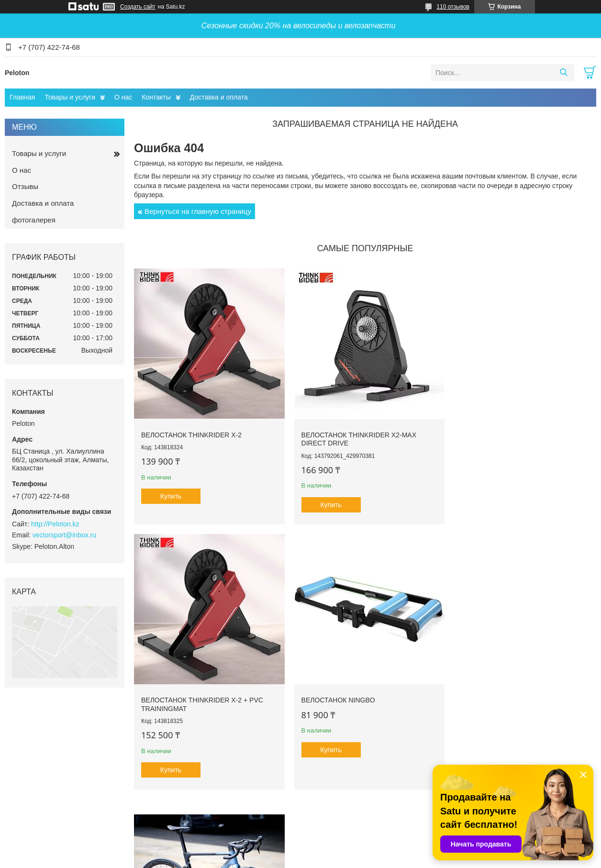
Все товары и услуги (362, 809)
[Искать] (563, 73)
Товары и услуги (70, 97)
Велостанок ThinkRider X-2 (191, 430)
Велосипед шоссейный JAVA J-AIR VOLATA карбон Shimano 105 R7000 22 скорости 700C (362, 700)
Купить (171, 492)
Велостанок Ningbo (178, 691)
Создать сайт (138, 7)
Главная (22, 97)
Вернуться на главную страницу (198, 211)
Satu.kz (341, 850)
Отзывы (25, 186)
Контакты (156, 97)
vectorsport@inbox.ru (64, 535)
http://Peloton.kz (55, 524)
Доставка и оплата (219, 97)
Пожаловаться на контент (313, 859)
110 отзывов (453, 7)
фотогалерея (34, 220)
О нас (123, 97)
